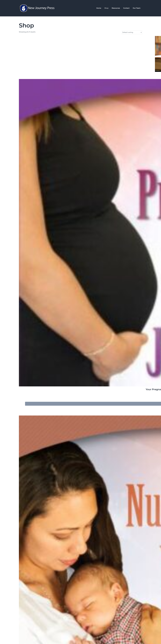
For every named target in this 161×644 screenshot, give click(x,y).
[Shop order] (132, 32)
